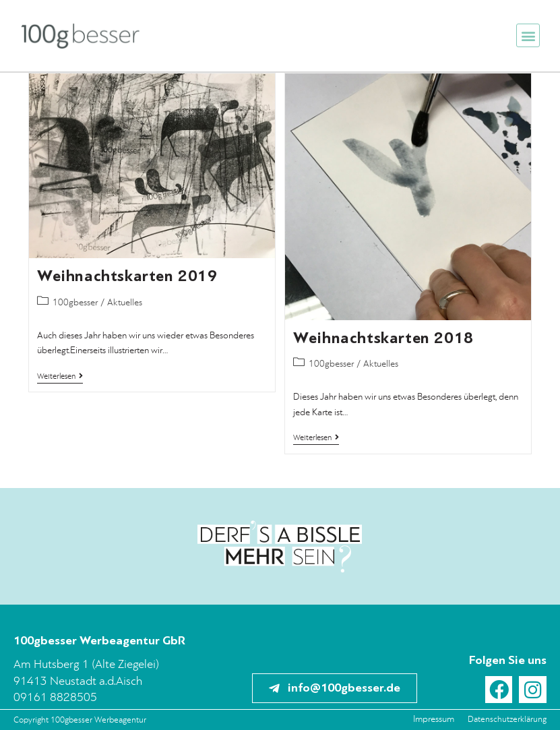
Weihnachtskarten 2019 (127, 276)
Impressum (434, 720)
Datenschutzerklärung (507, 720)
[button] (528, 35)
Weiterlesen (60, 376)
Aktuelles (125, 303)
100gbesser (75, 303)
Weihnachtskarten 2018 (383, 338)
